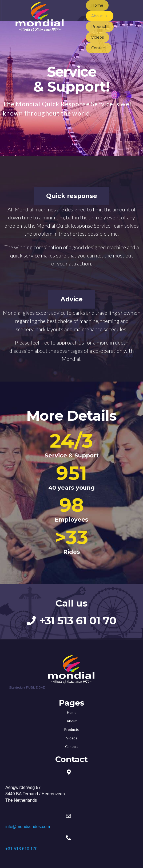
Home (97, 5)
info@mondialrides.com (28, 827)
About (100, 16)
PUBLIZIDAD (36, 687)
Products (100, 27)
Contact (99, 48)
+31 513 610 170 (21, 849)
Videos (98, 37)
